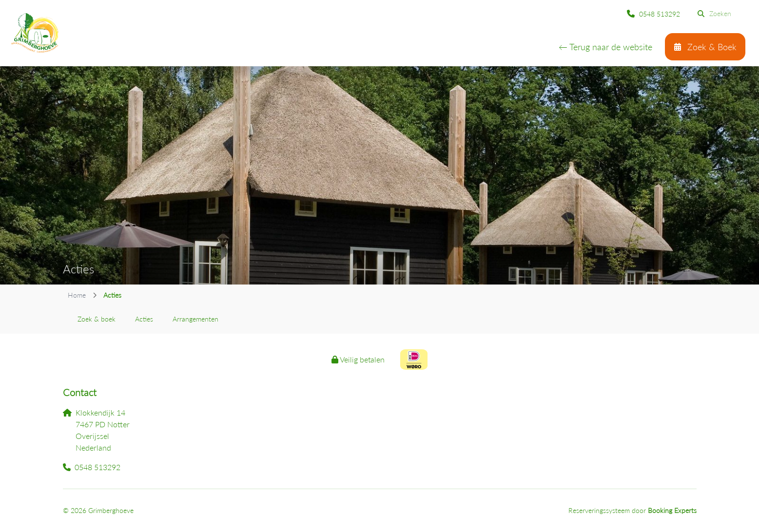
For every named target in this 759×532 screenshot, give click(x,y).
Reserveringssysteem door (632, 510)
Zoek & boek (97, 319)
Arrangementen (195, 319)
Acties (144, 319)
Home (77, 295)
